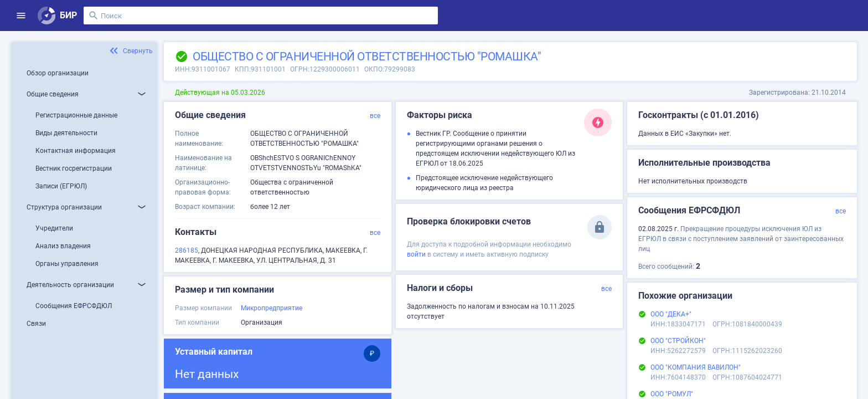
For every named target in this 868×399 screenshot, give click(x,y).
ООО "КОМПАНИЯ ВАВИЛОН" (696, 367)
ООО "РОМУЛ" (672, 394)
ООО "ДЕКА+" (671, 314)
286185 (187, 250)
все (375, 116)
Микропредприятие (272, 308)
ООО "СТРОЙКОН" (678, 341)
